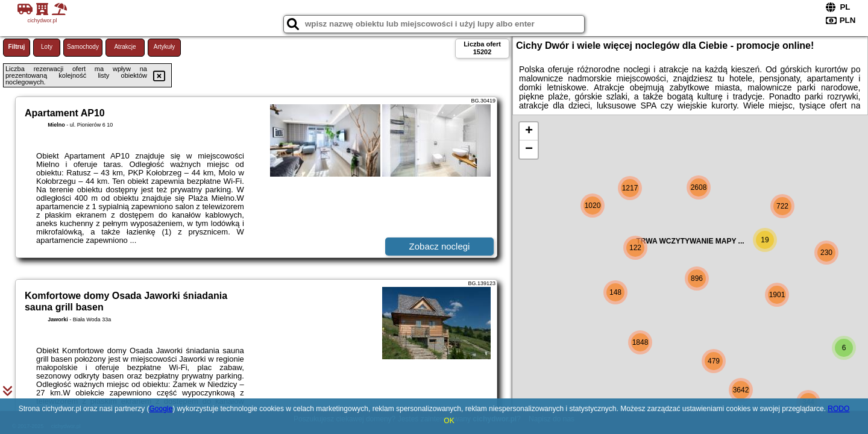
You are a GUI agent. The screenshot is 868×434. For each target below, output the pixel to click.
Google (161, 409)
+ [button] (529, 131)
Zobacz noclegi (440, 246)
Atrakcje (125, 47)
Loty (47, 47)
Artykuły (165, 47)
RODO (838, 409)
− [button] (529, 149)
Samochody (83, 47)
